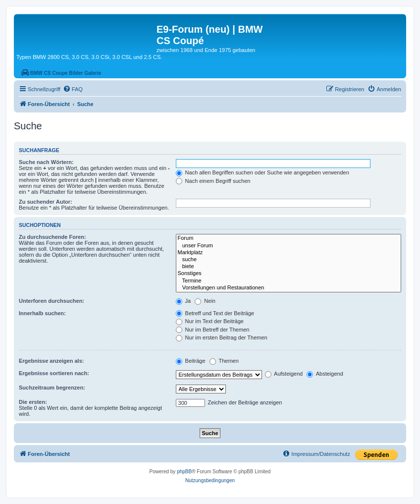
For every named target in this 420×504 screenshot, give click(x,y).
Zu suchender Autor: (46, 202)
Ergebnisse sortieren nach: (54, 373)
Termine (289, 281)
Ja (184, 301)
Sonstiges (289, 274)
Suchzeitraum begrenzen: (52, 388)
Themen (224, 361)
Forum (289, 238)
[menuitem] (73, 89)
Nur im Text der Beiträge (210, 321)
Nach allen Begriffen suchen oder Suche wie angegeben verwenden (262, 172)
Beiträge (191, 361)
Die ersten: (33, 402)
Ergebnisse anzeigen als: (51, 361)
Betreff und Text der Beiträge (215, 313)
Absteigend (325, 374)
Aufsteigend (284, 374)
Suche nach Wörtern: (46, 162)
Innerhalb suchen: (42, 313)
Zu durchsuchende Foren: (52, 237)
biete (289, 267)
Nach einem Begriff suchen (213, 181)
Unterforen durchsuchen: (52, 301)
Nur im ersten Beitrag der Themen (222, 337)
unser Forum (289, 246)
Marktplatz (289, 253)
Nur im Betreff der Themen (213, 330)
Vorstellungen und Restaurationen (289, 288)
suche (289, 260)
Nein (205, 301)
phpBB (184, 472)
